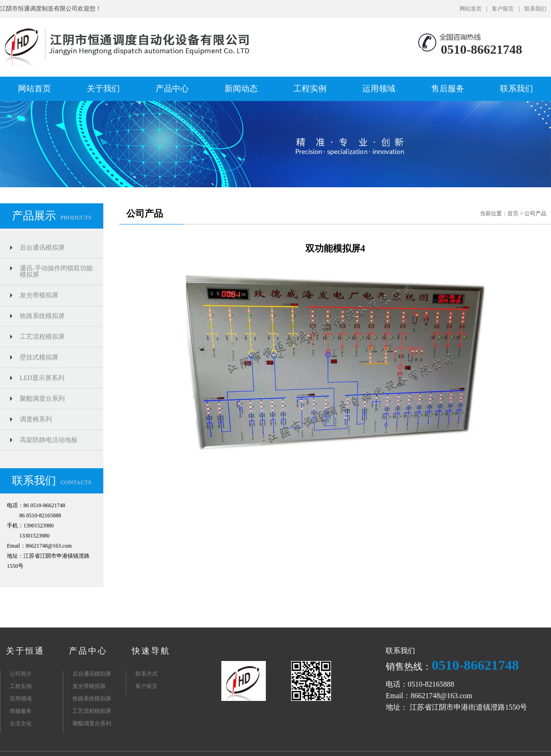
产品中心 (172, 89)
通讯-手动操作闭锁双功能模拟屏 (56, 272)
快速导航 (151, 651)
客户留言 (503, 9)
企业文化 (21, 723)
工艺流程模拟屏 (42, 337)
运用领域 (379, 89)
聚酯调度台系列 (42, 399)
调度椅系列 (36, 419)
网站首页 (471, 9)
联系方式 (146, 674)
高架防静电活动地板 (49, 440)
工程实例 (310, 89)
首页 (513, 213)
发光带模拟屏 (39, 295)
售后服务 (448, 89)
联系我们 (535, 9)
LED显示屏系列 (42, 378)
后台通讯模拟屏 (42, 248)
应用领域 (21, 699)
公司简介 (21, 674)
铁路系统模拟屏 (42, 316)
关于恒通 (25, 651)
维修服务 (21, 711)
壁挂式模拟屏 (39, 357)
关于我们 (103, 89)
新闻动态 (241, 89)
